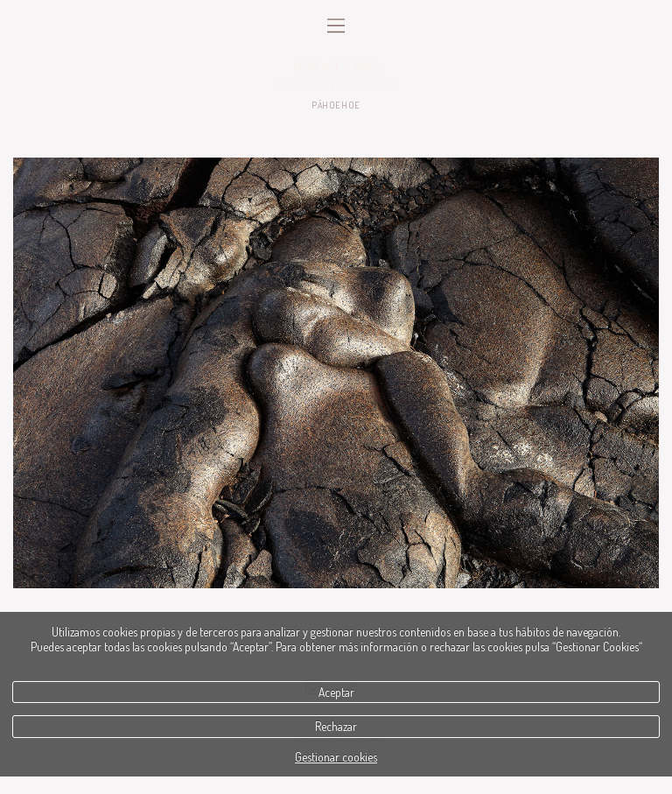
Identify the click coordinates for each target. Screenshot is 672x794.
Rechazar (336, 726)
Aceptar (336, 692)
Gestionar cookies (336, 757)
